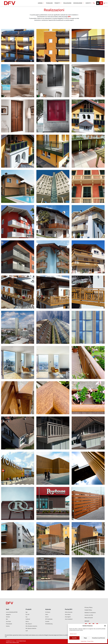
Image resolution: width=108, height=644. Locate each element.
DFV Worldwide (49, 619)
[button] (105, 626)
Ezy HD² (28, 615)
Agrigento (8, 615)
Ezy (27, 617)
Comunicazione (78, 3)
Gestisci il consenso (90, 613)
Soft (27, 631)
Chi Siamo (48, 612)
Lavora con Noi (89, 615)
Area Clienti (68, 615)
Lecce (12, 612)
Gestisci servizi (73, 634)
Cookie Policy (84, 641)
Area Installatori (69, 619)
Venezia (8, 617)
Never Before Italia (14, 643)
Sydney (8, 626)
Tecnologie (49, 3)
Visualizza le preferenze (98, 638)
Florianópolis (9, 624)
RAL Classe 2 (29, 624)
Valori (47, 615)
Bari (7, 619)
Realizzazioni (67, 3)
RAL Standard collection (31, 626)
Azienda (41, 3)
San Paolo (8, 621)
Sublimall (28, 619)
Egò (27, 612)
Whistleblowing (49, 624)
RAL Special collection (31, 628)
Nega (85, 638)
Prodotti (58, 3)
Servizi (47, 617)
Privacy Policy (90, 641)
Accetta (74, 638)
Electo (27, 621)
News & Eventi (89, 618)
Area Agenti (68, 617)
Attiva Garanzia (69, 612)
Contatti (89, 3)
